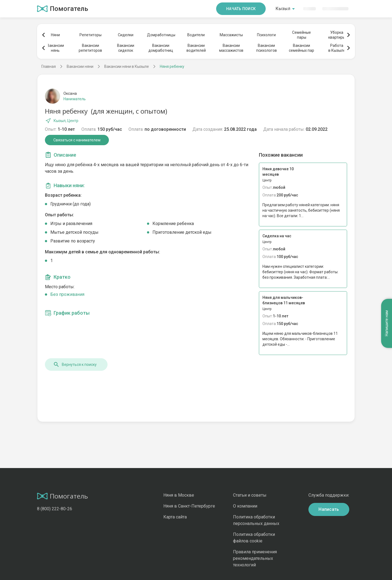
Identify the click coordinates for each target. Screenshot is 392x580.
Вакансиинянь (55, 48)
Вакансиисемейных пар (301, 48)
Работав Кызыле (337, 48)
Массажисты (231, 35)
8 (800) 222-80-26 (55, 509)
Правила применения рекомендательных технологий (255, 558)
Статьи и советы (250, 495)
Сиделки (126, 35)
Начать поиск (241, 9)
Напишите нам (387, 324)
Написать (329, 509)
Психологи (266, 35)
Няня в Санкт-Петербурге (189, 506)
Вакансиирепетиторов (90, 48)
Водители (196, 35)
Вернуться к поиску (75, 365)
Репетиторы (91, 35)
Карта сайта (175, 517)
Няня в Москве (179, 495)
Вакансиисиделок (126, 48)
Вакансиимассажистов (231, 48)
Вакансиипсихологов (267, 48)
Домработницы (161, 35)
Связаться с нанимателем (77, 140)
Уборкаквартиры (337, 35)
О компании (245, 506)
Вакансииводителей (196, 48)
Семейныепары (301, 35)
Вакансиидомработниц (161, 48)
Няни (55, 35)
